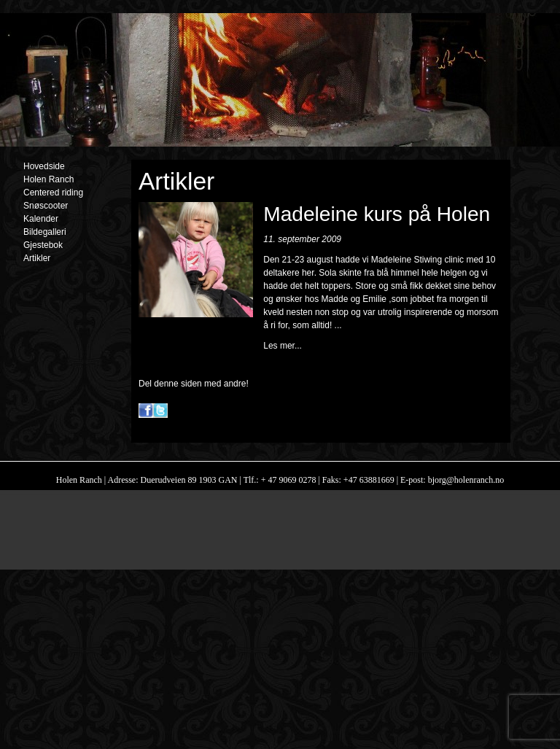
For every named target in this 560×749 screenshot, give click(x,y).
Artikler (37, 258)
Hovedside (44, 166)
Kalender (41, 219)
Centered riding (53, 193)
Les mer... (283, 346)
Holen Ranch (48, 179)
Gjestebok (43, 245)
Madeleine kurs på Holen (377, 214)
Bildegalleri (45, 232)
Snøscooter (46, 206)
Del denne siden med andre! (194, 384)
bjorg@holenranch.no (465, 480)
